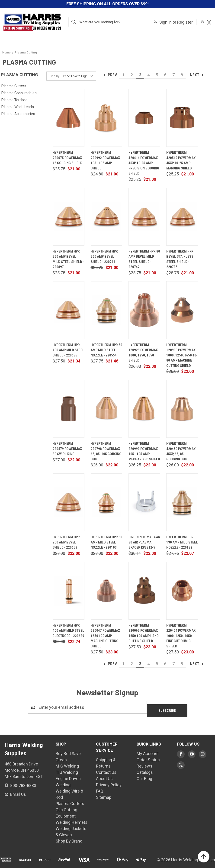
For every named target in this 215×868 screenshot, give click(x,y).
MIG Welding (67, 763)
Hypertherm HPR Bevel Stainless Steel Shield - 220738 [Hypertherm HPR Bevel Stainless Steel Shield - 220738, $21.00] (180, 259)
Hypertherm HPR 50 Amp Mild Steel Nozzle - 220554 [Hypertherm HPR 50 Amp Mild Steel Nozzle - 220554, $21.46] (106, 350)
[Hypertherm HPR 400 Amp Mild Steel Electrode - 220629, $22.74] (68, 591)
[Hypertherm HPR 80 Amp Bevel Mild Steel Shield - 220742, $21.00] (144, 217)
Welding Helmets (72, 819)
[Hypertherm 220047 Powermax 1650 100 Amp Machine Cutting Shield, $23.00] (106, 591)
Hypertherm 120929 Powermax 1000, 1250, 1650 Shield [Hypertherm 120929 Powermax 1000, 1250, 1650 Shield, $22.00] (143, 353)
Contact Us (106, 769)
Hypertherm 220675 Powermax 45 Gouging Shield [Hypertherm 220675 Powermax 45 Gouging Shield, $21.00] (67, 158)
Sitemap (104, 794)
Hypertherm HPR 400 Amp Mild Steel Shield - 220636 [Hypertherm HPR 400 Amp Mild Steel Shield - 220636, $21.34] (68, 350)
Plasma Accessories (18, 114)
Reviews (144, 763)
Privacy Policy (109, 782)
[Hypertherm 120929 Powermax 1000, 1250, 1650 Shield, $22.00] (144, 310)
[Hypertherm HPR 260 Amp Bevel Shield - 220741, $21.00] (106, 217)
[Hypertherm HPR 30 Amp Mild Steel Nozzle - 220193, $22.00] (106, 502)
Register (185, 22)
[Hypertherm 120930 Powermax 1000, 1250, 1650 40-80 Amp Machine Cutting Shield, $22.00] (182, 310)
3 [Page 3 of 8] (140, 75)
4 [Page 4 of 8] (148, 75)
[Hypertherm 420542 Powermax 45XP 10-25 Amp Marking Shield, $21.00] (182, 118)
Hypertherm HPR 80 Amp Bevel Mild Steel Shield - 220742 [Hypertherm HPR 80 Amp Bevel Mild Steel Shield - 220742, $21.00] (144, 259)
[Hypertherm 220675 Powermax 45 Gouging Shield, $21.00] (68, 118)
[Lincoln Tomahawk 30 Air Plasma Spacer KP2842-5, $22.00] (144, 502)
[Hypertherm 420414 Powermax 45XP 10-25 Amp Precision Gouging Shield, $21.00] (144, 118)
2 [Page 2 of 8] (132, 75)
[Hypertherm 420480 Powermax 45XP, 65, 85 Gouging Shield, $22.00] (182, 409)
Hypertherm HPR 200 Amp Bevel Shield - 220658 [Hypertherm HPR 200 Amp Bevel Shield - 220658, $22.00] (66, 542)
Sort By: (55, 76)
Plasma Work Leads (18, 107)
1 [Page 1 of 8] (123, 75)
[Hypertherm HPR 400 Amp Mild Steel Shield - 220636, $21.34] (68, 310)
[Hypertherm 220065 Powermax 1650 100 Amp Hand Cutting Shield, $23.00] (144, 591)
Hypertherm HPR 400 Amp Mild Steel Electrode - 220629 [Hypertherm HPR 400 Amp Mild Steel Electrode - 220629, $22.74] (68, 631)
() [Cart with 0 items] (206, 22)
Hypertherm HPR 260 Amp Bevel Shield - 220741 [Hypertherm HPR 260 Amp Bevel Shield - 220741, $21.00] (104, 257)
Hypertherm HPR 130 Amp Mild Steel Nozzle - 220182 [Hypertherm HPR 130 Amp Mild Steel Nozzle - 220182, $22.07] (182, 542)
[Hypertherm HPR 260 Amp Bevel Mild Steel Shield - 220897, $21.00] (68, 217)
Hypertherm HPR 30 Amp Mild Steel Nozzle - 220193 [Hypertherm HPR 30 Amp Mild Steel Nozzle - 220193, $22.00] (106, 542)
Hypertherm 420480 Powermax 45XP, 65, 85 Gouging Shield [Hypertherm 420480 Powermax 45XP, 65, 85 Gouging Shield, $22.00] (181, 451)
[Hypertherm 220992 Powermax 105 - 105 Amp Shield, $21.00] (106, 118)
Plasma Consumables (19, 93)
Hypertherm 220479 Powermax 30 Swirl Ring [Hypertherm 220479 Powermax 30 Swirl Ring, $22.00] (67, 449)
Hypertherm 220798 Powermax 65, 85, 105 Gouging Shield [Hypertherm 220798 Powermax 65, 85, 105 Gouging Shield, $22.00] (106, 451)
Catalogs (145, 769)
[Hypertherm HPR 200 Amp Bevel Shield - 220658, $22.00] (68, 502)
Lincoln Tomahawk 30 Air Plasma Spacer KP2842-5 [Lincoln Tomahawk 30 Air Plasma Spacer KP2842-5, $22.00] (144, 542)
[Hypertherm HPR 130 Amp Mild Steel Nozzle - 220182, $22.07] (182, 502)
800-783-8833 (23, 782)
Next (197, 75)
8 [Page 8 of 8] (182, 75)
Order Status (148, 757)
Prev (110, 75)
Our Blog (144, 775)
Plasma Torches (14, 100)
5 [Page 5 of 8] (157, 75)
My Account (148, 750)
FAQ (100, 788)
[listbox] (79, 76)
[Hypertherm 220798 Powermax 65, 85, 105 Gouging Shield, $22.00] (106, 409)
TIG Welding (67, 769)
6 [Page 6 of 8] (165, 75)
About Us (104, 775)
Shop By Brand (69, 838)
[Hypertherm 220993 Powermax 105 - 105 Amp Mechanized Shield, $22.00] (144, 409)
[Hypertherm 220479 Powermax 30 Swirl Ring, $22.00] (68, 409)
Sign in (165, 22)
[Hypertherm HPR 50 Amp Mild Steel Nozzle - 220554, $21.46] (106, 310)
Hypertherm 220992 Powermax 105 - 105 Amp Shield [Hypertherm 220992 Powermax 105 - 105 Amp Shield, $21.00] (105, 160)
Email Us (18, 791)
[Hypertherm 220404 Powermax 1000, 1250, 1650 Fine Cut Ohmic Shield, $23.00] (182, 591)
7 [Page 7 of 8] (173, 75)
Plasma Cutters (14, 86)
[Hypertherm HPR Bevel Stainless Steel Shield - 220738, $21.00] (182, 217)
